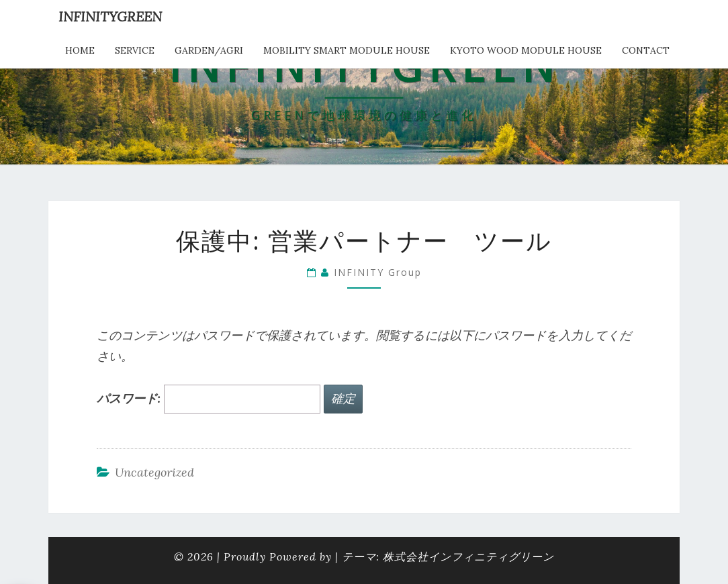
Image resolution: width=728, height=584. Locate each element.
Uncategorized (154, 472)
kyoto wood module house (526, 50)
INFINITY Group (378, 272)
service (135, 50)
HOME (80, 50)
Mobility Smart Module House (347, 50)
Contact (646, 50)
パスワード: (209, 399)
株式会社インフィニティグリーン (468, 556)
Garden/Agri (209, 50)
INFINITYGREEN (110, 16)
